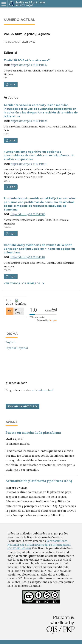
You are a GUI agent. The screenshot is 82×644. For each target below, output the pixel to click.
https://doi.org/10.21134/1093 (29, 65)
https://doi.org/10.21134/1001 (29, 164)
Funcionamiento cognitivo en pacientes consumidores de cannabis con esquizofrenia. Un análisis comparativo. (39, 155)
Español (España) (17, 348)
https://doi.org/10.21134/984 (28, 257)
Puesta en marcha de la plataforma (33, 433)
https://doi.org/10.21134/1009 (29, 121)
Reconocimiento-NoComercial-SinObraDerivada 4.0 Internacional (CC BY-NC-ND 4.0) (39, 545)
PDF (12, 84)
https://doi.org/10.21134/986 (28, 214)
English (11, 342)
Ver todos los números (22, 283)
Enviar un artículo (23, 406)
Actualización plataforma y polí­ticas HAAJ (39, 481)
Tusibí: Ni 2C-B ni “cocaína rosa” (27, 60)
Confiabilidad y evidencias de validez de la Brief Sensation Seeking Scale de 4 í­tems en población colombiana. (39, 249)
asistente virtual (42, 390)
